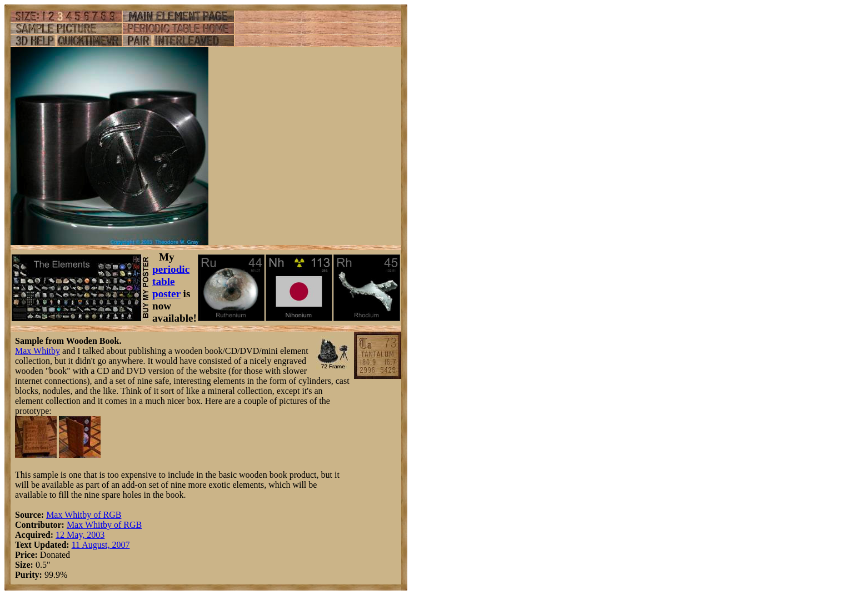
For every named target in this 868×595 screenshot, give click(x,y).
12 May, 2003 (80, 535)
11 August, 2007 (101, 545)
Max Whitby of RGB (84, 515)
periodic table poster (171, 281)
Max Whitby (38, 351)
